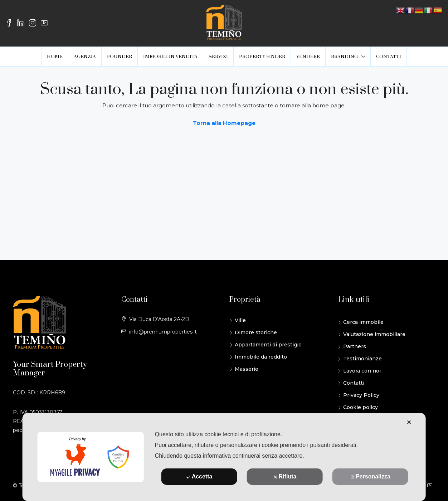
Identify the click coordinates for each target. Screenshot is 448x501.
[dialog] (224, 457)
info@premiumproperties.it (163, 332)
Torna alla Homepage (224, 123)
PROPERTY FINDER (262, 57)
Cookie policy (361, 407)
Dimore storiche (256, 332)
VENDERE (308, 57)
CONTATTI (389, 57)
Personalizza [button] (370, 476)
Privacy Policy (361, 395)
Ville (240, 320)
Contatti (354, 383)
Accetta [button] (199, 476)
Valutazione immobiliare (374, 334)
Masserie (247, 369)
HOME (55, 57)
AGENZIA (85, 57)
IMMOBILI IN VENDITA (170, 57)
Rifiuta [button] (285, 476)
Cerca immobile (363, 322)
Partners (355, 346)
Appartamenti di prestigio (268, 345)
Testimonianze (362, 359)
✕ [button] (409, 422)
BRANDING (344, 57)
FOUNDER (120, 57)
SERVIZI (218, 57)
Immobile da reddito (261, 357)
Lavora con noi (362, 371)
